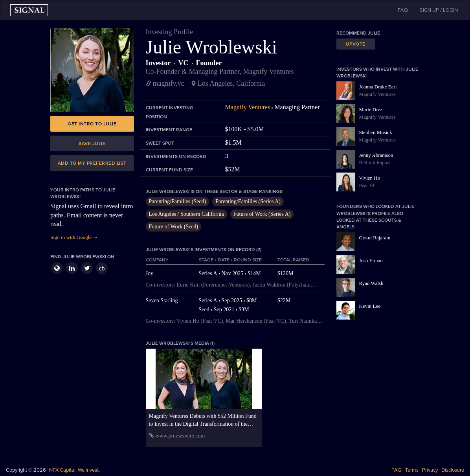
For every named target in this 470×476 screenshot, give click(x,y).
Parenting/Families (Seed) (178, 201)
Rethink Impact (375, 163)
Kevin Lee (370, 306)
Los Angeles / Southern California (186, 214)
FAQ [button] (403, 10)
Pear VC (368, 185)
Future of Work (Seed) (174, 227)
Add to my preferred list (92, 163)
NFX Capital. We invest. (74, 470)
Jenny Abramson (376, 155)
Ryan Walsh (371, 283)
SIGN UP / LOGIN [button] (439, 10)
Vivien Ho (370, 178)
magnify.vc (169, 83)
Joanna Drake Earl (378, 87)
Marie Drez (371, 109)
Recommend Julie (358, 33)
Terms (412, 470)
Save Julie (92, 143)
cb (102, 268)
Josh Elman (371, 260)
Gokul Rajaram (375, 238)
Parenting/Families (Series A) (248, 201)
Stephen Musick (376, 132)
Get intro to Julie (92, 124)
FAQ (397, 470)
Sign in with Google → (74, 237)
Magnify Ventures (248, 107)
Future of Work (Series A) (262, 214)
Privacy (430, 470)
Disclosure (453, 470)
